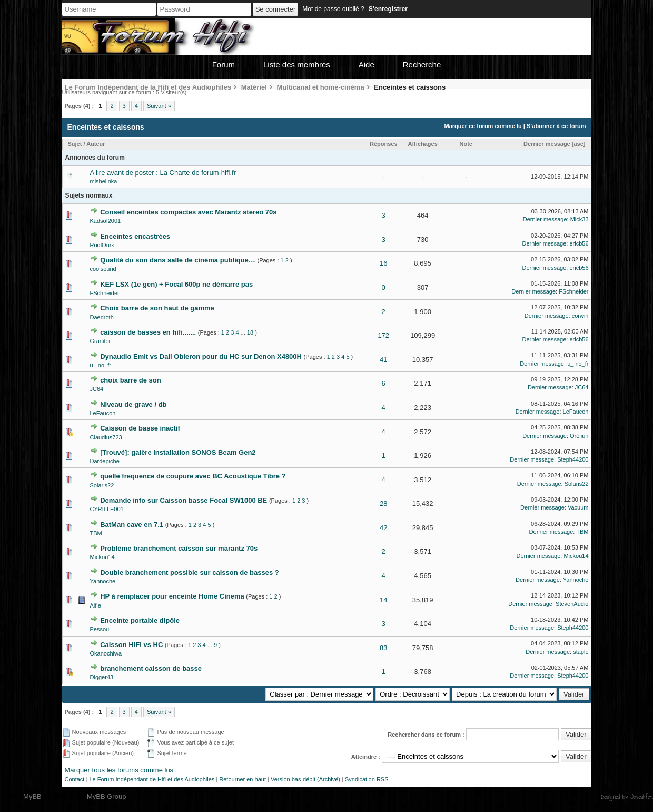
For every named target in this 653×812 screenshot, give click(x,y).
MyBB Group (106, 796)
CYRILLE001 (107, 509)
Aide (367, 65)
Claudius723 (106, 437)
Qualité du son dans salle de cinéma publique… (178, 260)
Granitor (101, 341)
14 (383, 600)
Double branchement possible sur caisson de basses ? (190, 573)
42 (383, 528)
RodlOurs (102, 245)
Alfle (96, 605)
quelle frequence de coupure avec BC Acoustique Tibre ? (193, 476)
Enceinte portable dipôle (140, 620)
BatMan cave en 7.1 (132, 525)
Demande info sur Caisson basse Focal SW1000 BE (184, 500)
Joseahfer (641, 797)
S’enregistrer (388, 9)
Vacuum (578, 507)
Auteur (96, 144)
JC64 (97, 389)
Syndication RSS (367, 779)
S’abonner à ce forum (556, 126)
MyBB (32, 796)
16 (383, 263)
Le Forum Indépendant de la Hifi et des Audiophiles (148, 87)
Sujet (75, 144)
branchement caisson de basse (151, 668)
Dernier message (547, 144)
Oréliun (579, 436)
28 (383, 503)
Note (466, 144)
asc (578, 144)
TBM (96, 533)
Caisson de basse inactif (140, 428)
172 (383, 335)
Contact (75, 779)
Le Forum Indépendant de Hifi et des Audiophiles (152, 779)
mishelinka (104, 181)
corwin (580, 316)
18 (250, 332)
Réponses (384, 144)
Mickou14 (102, 557)
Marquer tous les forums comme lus (119, 770)
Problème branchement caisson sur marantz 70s (179, 548)
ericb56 (579, 243)
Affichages (423, 144)
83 (383, 648)
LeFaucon (103, 413)
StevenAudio (572, 604)
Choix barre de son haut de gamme (157, 308)
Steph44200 (573, 459)
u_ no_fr (101, 365)
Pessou (100, 629)
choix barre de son (131, 380)
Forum (224, 65)
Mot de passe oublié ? (333, 9)
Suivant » (159, 106)
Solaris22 (102, 485)
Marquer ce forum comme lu (483, 126)
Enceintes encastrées (135, 236)
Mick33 (580, 219)
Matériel (254, 87)
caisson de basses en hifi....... (148, 332)
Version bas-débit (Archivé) (305, 779)
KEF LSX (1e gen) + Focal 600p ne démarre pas (176, 284)
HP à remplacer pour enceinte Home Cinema (172, 596)
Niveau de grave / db (133, 404)
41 (383, 360)
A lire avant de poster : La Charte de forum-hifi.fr (163, 173)
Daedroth (102, 317)
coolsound (103, 269)
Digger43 (102, 677)
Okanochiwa (106, 653)
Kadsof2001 (106, 221)
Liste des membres (297, 65)
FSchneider (105, 293)
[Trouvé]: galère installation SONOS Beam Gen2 (178, 452)
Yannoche (103, 581)
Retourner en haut (243, 779)
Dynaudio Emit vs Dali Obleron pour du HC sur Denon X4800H (201, 356)
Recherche (422, 65)
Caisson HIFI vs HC (131, 645)
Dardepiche (105, 461)
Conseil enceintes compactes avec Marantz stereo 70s (188, 212)
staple (581, 652)
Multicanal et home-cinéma (321, 87)
